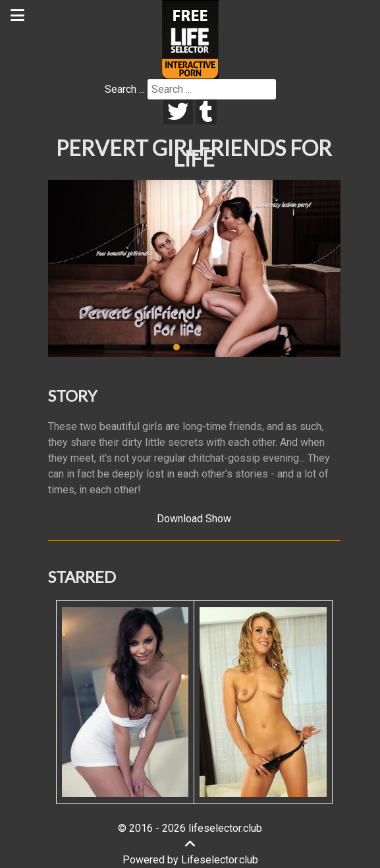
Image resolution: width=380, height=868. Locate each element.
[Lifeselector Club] (190, 39)
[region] (194, 269)
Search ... (125, 89)
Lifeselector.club (220, 860)
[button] (176, 347)
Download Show (194, 519)
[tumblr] (206, 112)
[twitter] (178, 112)
